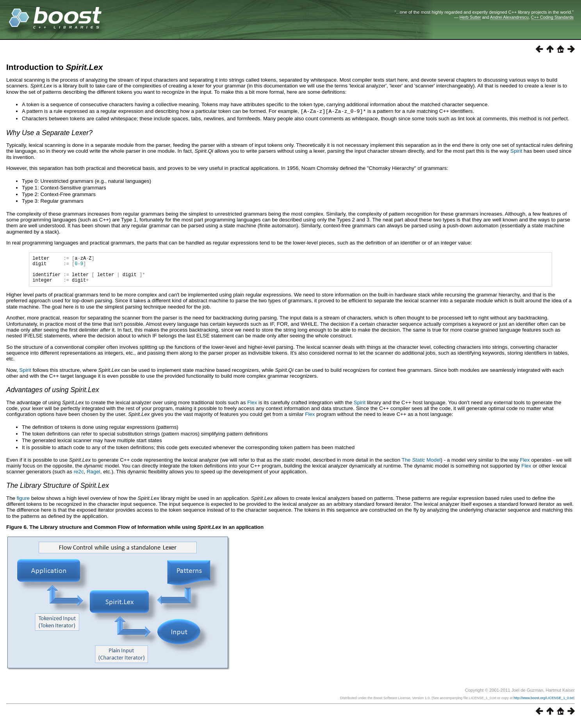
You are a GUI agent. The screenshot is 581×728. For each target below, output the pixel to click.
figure (23, 504)
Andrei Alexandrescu (509, 17)
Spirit (516, 151)
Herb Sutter (470, 17)
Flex (252, 408)
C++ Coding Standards (552, 17)
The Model (421, 465)
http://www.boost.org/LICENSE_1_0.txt (544, 703)
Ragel (94, 477)
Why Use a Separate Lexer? (49, 132)
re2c (79, 477)
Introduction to (54, 67)
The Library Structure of (58, 491)
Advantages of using (53, 395)
